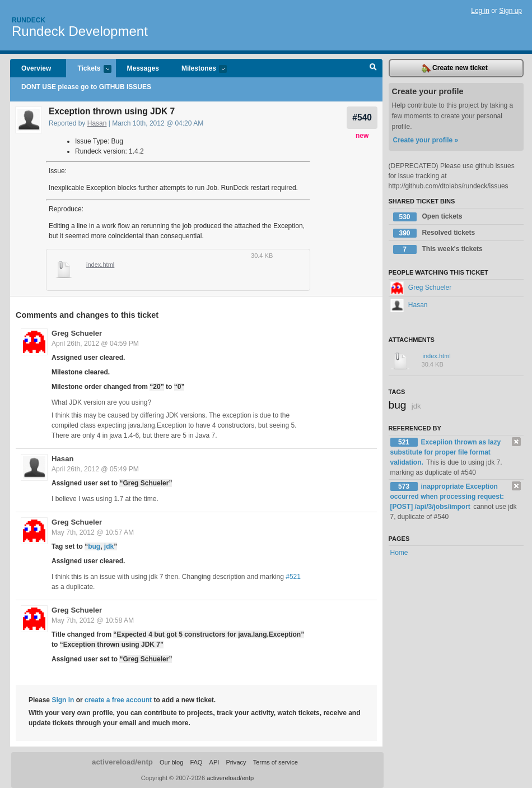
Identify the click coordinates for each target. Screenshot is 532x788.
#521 (293, 577)
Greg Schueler (77, 333)
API (214, 762)
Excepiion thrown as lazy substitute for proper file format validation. (446, 452)
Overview (36, 68)
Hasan (97, 123)
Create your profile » (426, 140)
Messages (143, 68)
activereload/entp (122, 762)
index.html (100, 265)
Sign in (63, 700)
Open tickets (428, 217)
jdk (109, 546)
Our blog (171, 762)
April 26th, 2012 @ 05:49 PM (95, 469)
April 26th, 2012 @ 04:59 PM (95, 344)
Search (373, 68)
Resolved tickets (434, 233)
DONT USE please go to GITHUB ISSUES (86, 87)
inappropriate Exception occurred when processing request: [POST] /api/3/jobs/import (447, 497)
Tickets (88, 69)
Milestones (199, 69)
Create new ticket (455, 68)
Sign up (510, 11)
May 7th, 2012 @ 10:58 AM (93, 620)
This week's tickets (438, 249)
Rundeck (29, 20)
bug (94, 546)
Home (399, 553)
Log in (480, 11)
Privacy (236, 762)
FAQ (196, 762)
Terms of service (276, 762)
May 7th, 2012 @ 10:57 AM (93, 532)
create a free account (118, 700)
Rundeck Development (80, 31)
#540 (362, 117)
